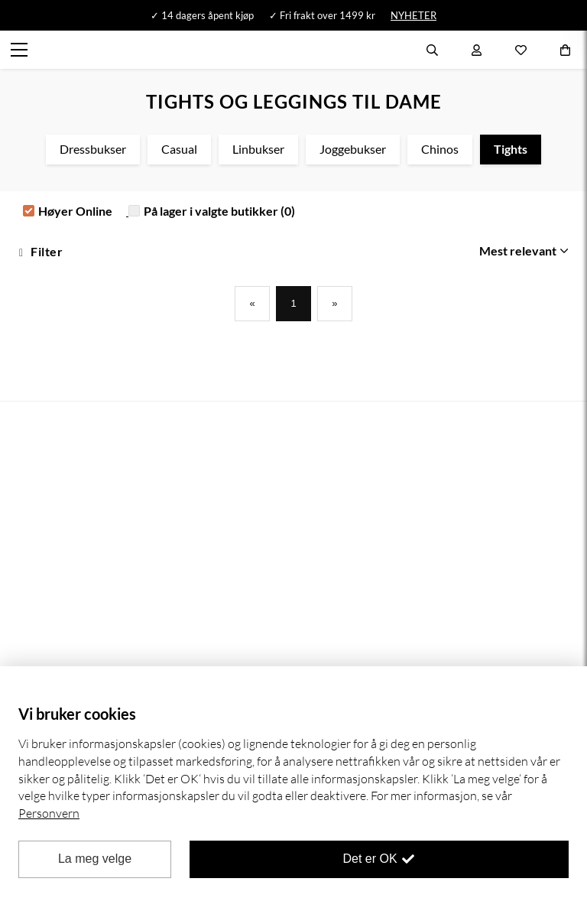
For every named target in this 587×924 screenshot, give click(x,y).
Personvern (49, 813)
